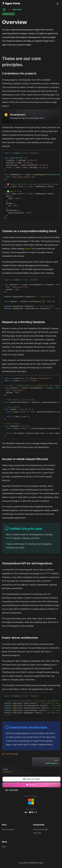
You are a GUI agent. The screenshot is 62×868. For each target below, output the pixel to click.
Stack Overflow (40, 829)
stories (28, 249)
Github (37, 833)
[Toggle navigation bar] (58, 4)
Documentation (8, 829)
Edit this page (10, 754)
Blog (4, 847)
